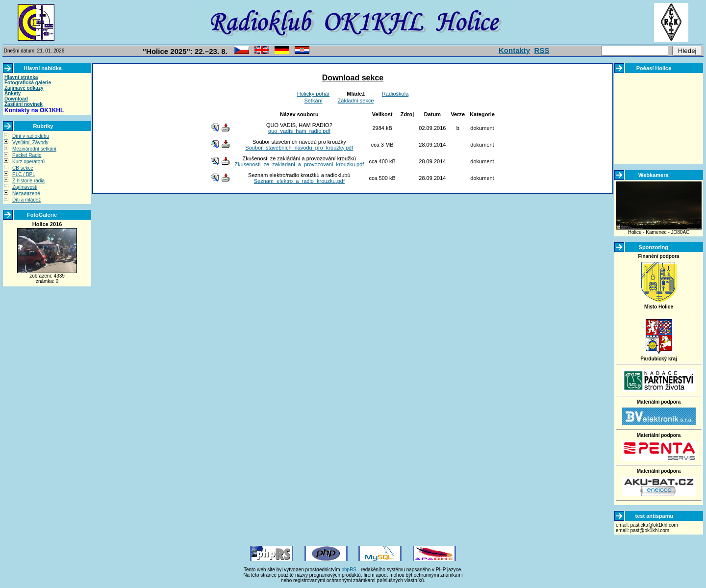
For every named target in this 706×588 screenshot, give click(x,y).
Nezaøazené (26, 193)
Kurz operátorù (28, 162)
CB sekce (23, 168)
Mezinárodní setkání (34, 149)
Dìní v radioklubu (31, 136)
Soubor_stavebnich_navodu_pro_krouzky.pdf (299, 148)
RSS (542, 50)
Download (16, 99)
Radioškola (395, 94)
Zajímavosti (25, 187)
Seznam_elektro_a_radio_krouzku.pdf (299, 181)
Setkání (313, 101)
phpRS (349, 570)
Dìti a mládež (26, 200)
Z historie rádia (28, 181)
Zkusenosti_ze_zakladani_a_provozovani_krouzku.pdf (299, 164)
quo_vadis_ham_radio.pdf (299, 131)
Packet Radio (27, 155)
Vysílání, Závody (30, 142)
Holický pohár (314, 94)
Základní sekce (356, 101)
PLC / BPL (24, 174)
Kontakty (514, 50)
